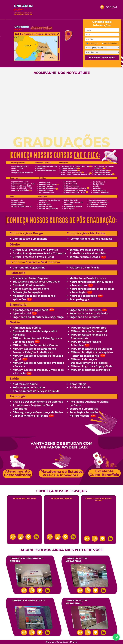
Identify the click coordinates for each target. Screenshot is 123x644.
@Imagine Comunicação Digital (61, 642)
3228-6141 (111, 7)
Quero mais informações (102, 58)
